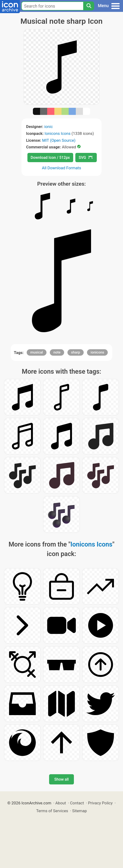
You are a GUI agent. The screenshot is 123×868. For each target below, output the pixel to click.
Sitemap (80, 811)
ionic (49, 127)
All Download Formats (62, 168)
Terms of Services (52, 811)
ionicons (97, 352)
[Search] (89, 6)
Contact (77, 803)
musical (37, 352)
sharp (76, 352)
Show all (61, 779)
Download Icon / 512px (50, 158)
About (61, 803)
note (57, 352)
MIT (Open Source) (59, 140)
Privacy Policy (100, 803)
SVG (86, 158)
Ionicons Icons (58, 133)
